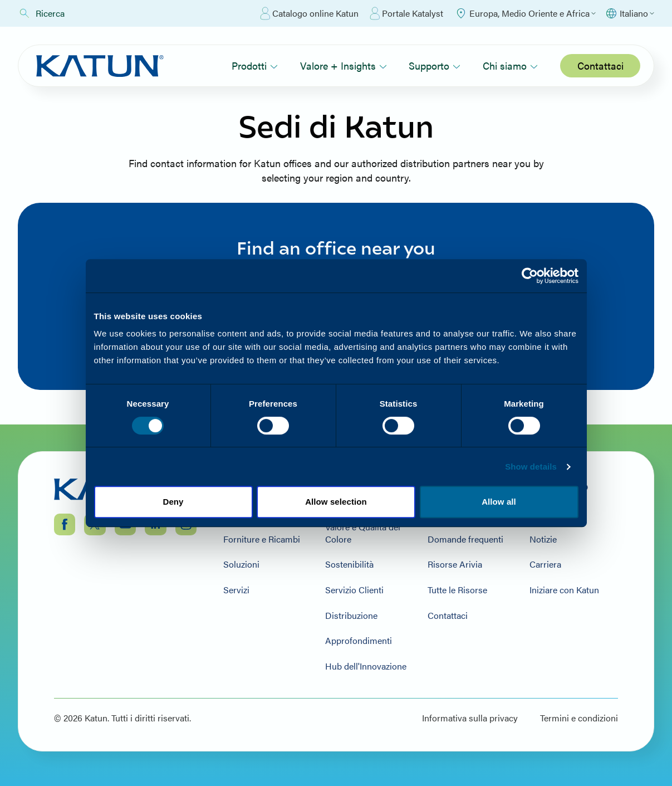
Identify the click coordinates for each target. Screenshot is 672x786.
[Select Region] (525, 13)
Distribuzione (351, 616)
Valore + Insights (344, 65)
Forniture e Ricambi (262, 539)
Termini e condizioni (579, 718)
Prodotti (255, 65)
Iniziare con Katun (564, 590)
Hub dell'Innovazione (366, 666)
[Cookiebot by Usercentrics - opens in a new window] (530, 276)
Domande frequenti (465, 539)
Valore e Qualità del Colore (363, 533)
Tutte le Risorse (457, 590)
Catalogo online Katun (309, 13)
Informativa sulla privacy (470, 718)
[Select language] (629, 13)
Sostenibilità (349, 564)
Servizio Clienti (354, 590)
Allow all (499, 502)
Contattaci (600, 65)
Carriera (545, 564)
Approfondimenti (359, 641)
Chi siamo (510, 65)
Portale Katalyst (406, 13)
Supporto (435, 65)
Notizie (543, 539)
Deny (173, 502)
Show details (531, 467)
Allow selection (336, 502)
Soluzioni (241, 564)
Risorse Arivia (455, 564)
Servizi (236, 590)
